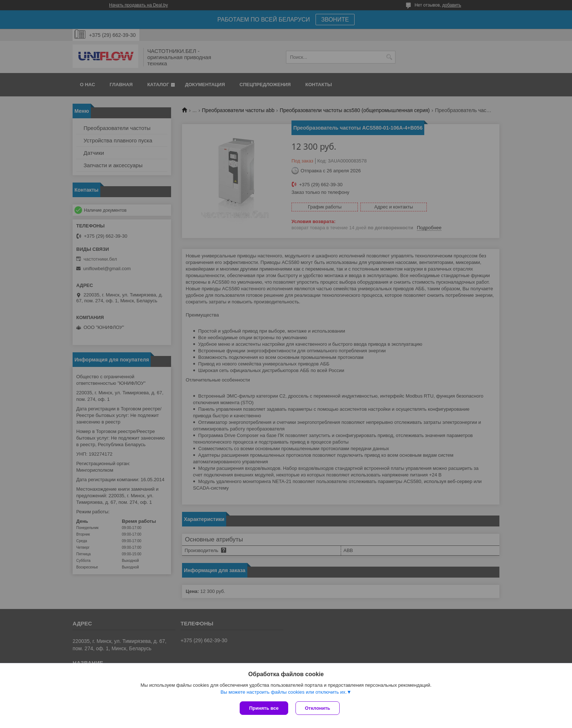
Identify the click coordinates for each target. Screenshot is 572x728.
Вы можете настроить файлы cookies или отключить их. (283, 692)
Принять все (264, 708)
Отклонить (318, 708)
